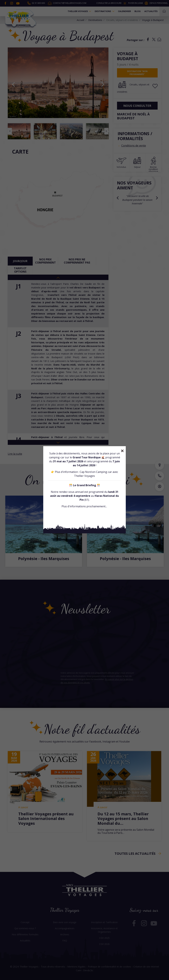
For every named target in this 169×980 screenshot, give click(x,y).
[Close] (122, 451)
